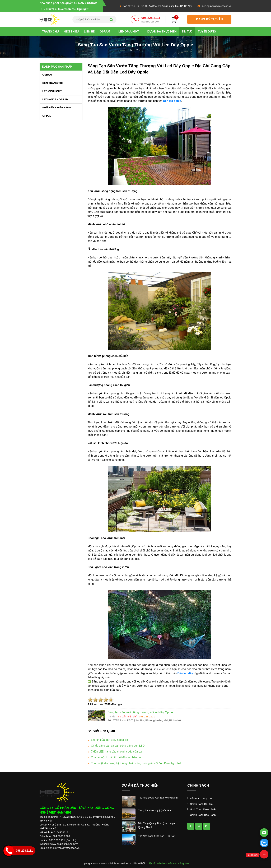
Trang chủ (50, 32)
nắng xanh (184, 863)
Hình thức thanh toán (203, 809)
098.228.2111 (151, 20)
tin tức (134, 50)
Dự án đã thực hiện (162, 32)
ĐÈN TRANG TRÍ (53, 83)
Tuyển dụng (207, 32)
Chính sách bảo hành (203, 815)
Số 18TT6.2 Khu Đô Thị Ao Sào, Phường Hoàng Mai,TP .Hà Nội (157, 6)
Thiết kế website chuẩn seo (162, 863)
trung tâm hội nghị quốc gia (155, 810)
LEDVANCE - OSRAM (55, 99)
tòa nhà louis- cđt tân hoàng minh (158, 798)
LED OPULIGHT (130, 32)
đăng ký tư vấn (209, 19)
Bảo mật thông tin (201, 798)
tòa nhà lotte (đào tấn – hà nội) (157, 836)
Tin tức (187, 32)
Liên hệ (89, 32)
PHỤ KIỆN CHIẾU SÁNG (57, 107)
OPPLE (47, 116)
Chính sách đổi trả (201, 804)
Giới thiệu (71, 32)
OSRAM (106, 32)
